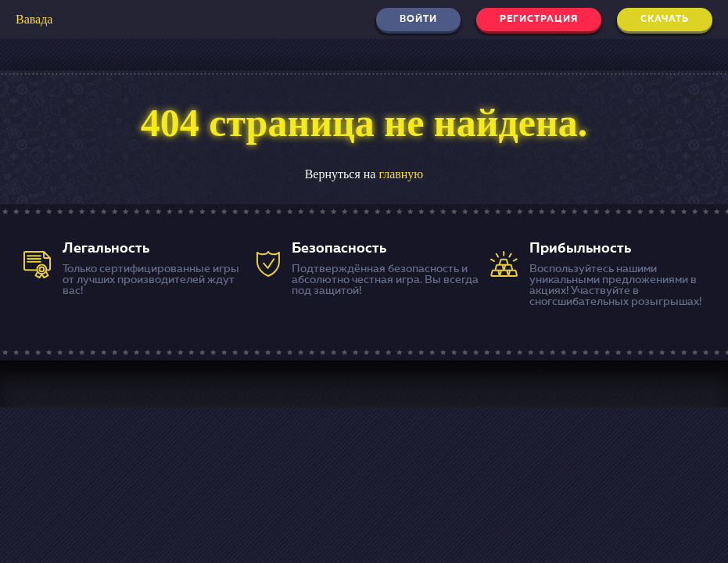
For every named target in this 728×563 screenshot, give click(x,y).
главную (401, 174)
